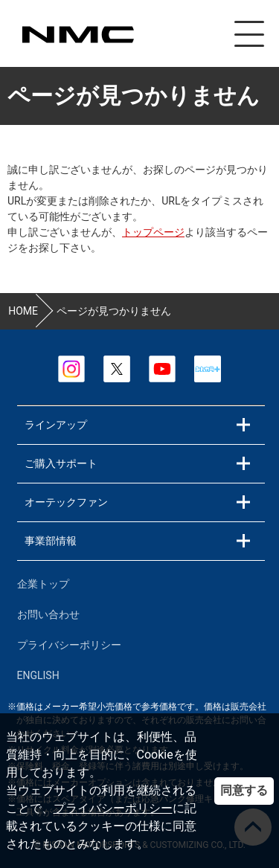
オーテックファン (66, 502)
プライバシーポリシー (113, 808)
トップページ (153, 232)
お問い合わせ (48, 614)
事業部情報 (51, 541)
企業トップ (43, 584)
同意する (244, 790)
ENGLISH (38, 675)
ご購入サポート (61, 463)
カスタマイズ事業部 (77, 35)
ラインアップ (56, 425)
